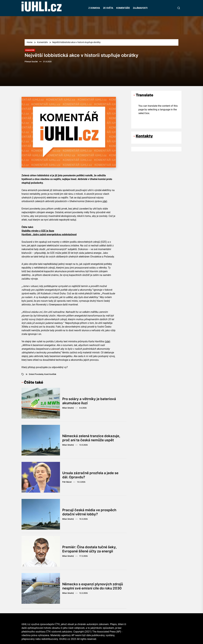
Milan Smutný (68, 408)
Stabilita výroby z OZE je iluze (38, 231)
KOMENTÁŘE (123, 8)
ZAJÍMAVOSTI (140, 8)
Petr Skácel (67, 482)
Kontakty (144, 136)
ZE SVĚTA (108, 8)
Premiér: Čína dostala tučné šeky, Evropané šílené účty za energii (90, 549)
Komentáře (30, 50)
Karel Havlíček (50, 374)
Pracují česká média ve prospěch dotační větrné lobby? (89, 512)
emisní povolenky (36, 374)
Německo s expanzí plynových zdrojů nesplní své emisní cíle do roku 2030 (93, 586)
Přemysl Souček (31, 62)
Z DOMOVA (94, 8)
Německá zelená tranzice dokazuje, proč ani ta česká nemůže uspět (91, 438)
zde (104, 201)
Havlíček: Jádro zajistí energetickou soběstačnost (49, 234)
